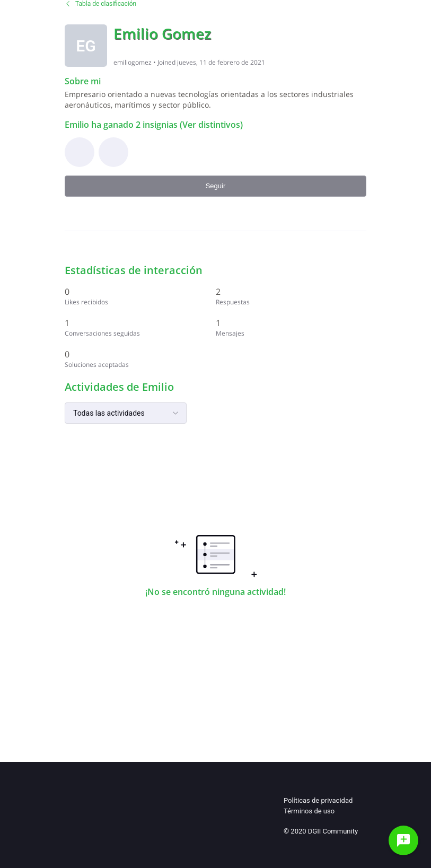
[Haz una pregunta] (403, 840)
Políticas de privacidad (318, 800)
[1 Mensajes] (291, 327)
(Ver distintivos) (210, 125)
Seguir (216, 186)
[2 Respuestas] (291, 296)
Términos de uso (309, 811)
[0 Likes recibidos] (140, 296)
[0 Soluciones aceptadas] (140, 359)
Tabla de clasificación (100, 4)
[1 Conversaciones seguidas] (140, 327)
